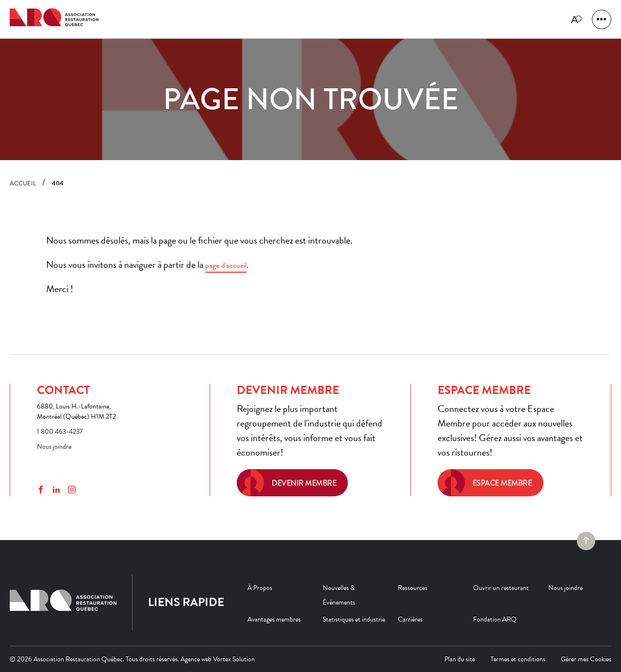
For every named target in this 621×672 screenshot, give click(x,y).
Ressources (413, 588)
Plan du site (460, 659)
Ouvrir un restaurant (501, 588)
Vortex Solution (234, 659)
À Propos (260, 588)
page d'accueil (226, 265)
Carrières (410, 619)
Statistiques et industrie (354, 619)
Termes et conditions (518, 659)
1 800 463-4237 (60, 432)
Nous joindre (54, 447)
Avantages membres (274, 619)
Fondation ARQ (495, 619)
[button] (602, 19)
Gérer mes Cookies (586, 659)
